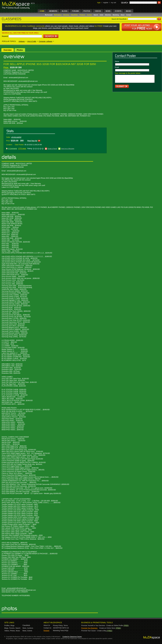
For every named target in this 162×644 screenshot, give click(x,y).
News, (25, 631)
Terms (66, 626)
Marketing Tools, (59, 631)
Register (46, 631)
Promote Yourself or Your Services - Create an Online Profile (102, 626)
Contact (129, 15)
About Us (47, 625)
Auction (89, 15)
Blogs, (7, 628)
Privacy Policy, (58, 626)
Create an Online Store (107, 628)
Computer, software (46, 41)
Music (18, 631)
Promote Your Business (89, 628)
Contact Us (47, 628)
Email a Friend (52, 149)
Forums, (12, 628)
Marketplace (58, 15)
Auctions (30, 628)
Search (96, 15)
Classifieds (74, 15)
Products (82, 15)
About (123, 15)
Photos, (13, 631)
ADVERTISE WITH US (61, 628)
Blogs (12, 626)
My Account (49, 15)
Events (30, 631)
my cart (113, 3)
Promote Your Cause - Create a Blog (94, 631)
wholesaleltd (16, 137)
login (99, 3)
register (106, 3)
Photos (20, 50)
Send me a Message (68, 149)
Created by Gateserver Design (72, 637)
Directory (66, 15)
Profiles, (7, 626)
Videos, (7, 631)
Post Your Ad (32, 141)
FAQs (66, 631)
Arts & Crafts (32, 41)
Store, (25, 628)
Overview (8, 50)
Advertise (108, 15)
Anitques (22, 41)
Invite (101, 15)
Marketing (116, 15)
